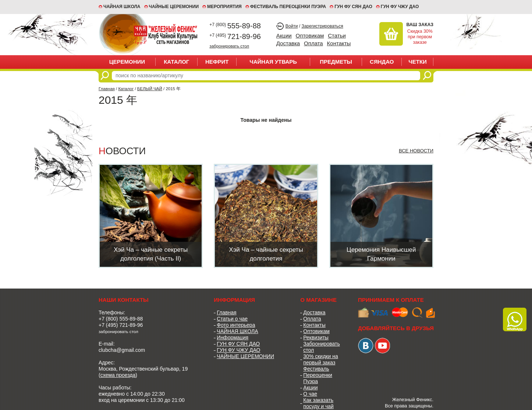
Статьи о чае (232, 319)
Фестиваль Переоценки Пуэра (318, 375)
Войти (292, 26)
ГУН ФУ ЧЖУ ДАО (400, 7)
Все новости (416, 151)
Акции (284, 36)
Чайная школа (122, 7)
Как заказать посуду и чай (318, 403)
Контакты (339, 43)
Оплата (313, 43)
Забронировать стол (321, 347)
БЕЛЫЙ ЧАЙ (150, 89)
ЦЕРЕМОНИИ (127, 62)
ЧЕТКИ (418, 62)
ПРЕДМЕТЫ (336, 62)
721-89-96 (235, 36)
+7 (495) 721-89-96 (121, 325)
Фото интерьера (236, 325)
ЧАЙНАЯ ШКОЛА (237, 331)
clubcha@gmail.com (122, 350)
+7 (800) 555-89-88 (121, 319)
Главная (107, 89)
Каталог (176, 62)
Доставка (288, 43)
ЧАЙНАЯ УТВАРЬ (273, 62)
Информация (233, 337)
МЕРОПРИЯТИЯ (224, 7)
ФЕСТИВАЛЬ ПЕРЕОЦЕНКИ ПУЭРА (288, 7)
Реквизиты (316, 337)
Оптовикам (310, 36)
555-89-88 (235, 26)
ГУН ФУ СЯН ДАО (353, 7)
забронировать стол (229, 46)
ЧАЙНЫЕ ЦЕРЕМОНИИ (174, 7)
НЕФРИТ (217, 62)
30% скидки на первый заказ (320, 359)
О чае (310, 394)
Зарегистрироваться (322, 26)
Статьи (337, 36)
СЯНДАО (382, 62)
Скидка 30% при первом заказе (420, 37)
